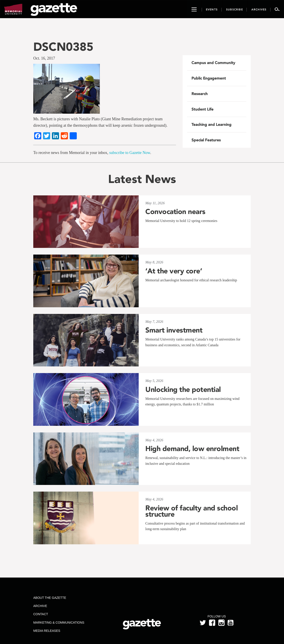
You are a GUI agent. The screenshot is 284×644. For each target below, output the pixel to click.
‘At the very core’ (174, 271)
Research (200, 94)
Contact (41, 614)
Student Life (202, 109)
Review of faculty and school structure (191, 511)
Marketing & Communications (59, 623)
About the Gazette (50, 598)
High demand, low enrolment (192, 449)
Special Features (206, 140)
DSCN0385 (63, 47)
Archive (40, 606)
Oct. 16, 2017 (44, 58)
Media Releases (47, 631)
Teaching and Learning (211, 125)
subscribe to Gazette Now (130, 153)
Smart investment (174, 330)
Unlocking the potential (183, 389)
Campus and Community (213, 63)
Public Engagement (209, 78)
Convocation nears (175, 212)
